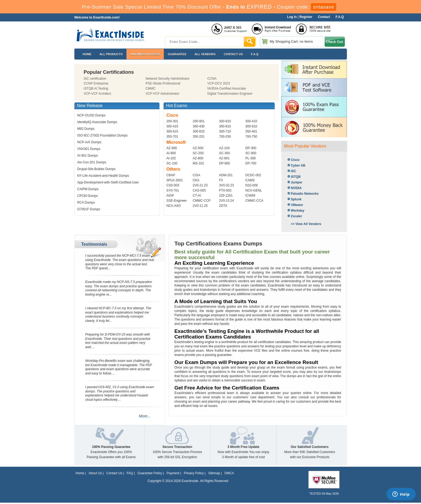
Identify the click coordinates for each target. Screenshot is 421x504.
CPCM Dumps (88, 196)
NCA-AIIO (174, 206)
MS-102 (198, 163)
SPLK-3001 (175, 180)
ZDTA (223, 206)
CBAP (171, 175)
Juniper (297, 182)
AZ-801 (224, 158)
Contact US (233, 54)
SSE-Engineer (177, 201)
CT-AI (197, 196)
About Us (95, 473)
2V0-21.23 (200, 185)
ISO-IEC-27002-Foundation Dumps (102, 135)
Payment (173, 473)
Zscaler (296, 216)
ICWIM (250, 196)
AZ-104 (224, 148)
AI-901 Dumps (88, 156)
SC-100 (172, 163)
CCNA (212, 79)
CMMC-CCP (202, 201)
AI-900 (171, 153)
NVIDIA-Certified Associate (226, 89)
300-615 (172, 131)
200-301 (172, 121)
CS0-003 (173, 185)
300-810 (225, 126)
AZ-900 (172, 148)
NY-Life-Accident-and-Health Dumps (103, 176)
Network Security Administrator (168, 79)
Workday (297, 211)
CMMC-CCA (254, 201)
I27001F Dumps (89, 209)
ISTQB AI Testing (96, 89)
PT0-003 (225, 190)
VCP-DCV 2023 (219, 83)
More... (145, 416)
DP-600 (225, 163)
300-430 (199, 126)
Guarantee (177, 54)
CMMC (150, 89)
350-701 (172, 137)
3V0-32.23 (226, 185)
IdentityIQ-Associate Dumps (97, 122)
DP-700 (251, 163)
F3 (221, 180)
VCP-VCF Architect (97, 94)
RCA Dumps (86, 203)
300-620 (199, 131)
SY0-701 (173, 190)
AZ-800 (198, 158)
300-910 (225, 121)
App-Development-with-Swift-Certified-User (108, 182)
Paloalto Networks (305, 194)
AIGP (170, 196)
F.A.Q (255, 54)
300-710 (225, 131)
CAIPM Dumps (88, 189)
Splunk (296, 199)
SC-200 (198, 153)
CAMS (250, 180)
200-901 (199, 121)
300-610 (251, 126)
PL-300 (251, 158)
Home (87, 54)
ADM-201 (226, 175)
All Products (111, 54)
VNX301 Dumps (89, 149)
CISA (197, 175)
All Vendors (205, 54)
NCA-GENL (254, 190)
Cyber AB (298, 165)
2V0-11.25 (200, 206)
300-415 (172, 126)
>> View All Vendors (306, 224)
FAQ (130, 473)
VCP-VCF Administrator (162, 94)
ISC (293, 171)
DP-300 (251, 148)
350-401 (251, 131)
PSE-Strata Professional (163, 83)
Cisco (295, 160)
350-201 (199, 137)
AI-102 (171, 158)
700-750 (251, 137)
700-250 (225, 137)
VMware (297, 205)
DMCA (229, 473)
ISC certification (95, 79)
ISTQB (296, 177)
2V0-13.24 (226, 201)
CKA (196, 180)
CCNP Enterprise (96, 83)
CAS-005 (199, 190)
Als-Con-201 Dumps (92, 162)
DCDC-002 (253, 175)
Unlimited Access (145, 54)
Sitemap (214, 473)
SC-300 (225, 153)
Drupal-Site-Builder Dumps (97, 169)
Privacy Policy (194, 473)
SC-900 (251, 153)
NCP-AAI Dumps (89, 142)
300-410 (251, 121)
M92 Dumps (86, 129)
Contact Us (114, 473)
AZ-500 (198, 148)
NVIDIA (296, 188)
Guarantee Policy (150, 473)
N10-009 (252, 185)
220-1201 (226, 196)
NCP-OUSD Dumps (91, 115)
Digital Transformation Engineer (230, 94)
